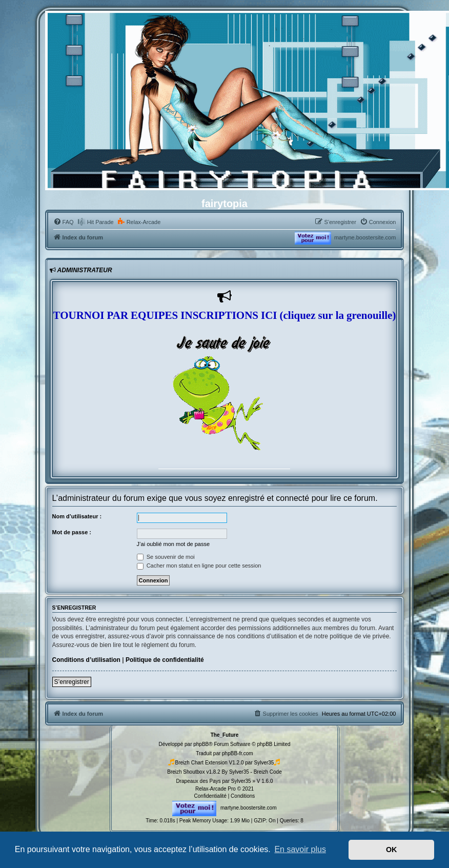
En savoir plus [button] (300, 849)
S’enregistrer (72, 682)
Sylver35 (264, 763)
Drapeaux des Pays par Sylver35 (213, 781)
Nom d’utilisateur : (77, 516)
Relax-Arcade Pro (216, 789)
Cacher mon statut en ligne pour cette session (199, 566)
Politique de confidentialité (165, 660)
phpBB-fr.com (238, 753)
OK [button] (392, 850)
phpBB (201, 744)
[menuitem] (64, 222)
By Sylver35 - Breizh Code (251, 772)
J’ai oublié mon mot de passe (173, 544)
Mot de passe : (72, 532)
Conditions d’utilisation (86, 660)
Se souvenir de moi (166, 557)
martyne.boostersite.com (365, 237)
